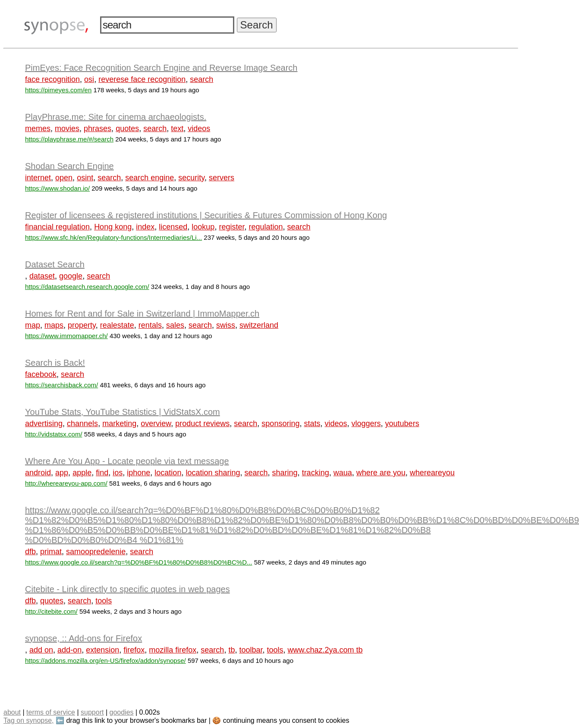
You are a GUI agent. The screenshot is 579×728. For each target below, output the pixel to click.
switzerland (259, 325)
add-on (69, 650)
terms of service (51, 712)
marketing (119, 424)
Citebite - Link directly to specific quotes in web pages (127, 589)
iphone (138, 473)
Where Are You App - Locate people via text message (127, 461)
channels (82, 424)
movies (67, 129)
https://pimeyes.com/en (58, 90)
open (64, 178)
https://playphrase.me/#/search (69, 139)
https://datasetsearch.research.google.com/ (87, 287)
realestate (117, 325)
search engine (149, 178)
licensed (173, 227)
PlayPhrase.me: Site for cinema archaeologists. (116, 117)
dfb (30, 552)
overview (156, 424)
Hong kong (113, 227)
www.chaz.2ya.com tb (325, 650)
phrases (98, 129)
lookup (203, 227)
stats (312, 424)
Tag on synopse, (29, 720)
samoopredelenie (96, 552)
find (102, 473)
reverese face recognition (142, 79)
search (201, 79)
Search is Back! (55, 363)
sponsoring (280, 424)
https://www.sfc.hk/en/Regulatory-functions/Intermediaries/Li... (113, 237)
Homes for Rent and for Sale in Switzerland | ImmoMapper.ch (142, 314)
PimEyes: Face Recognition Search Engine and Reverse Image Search (161, 68)
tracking (316, 473)
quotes (127, 129)
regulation (266, 227)
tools (104, 601)
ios (118, 473)
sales (175, 325)
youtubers (402, 424)
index (145, 227)
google (71, 276)
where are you (381, 473)
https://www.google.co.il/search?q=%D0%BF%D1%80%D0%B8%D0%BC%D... (139, 562)
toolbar (251, 650)
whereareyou (432, 473)
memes (38, 129)
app (62, 473)
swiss (226, 325)
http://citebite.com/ (51, 611)
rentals (150, 325)
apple (82, 473)
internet (38, 178)
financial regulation (57, 227)
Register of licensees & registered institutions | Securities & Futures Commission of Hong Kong (206, 215)
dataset (42, 276)
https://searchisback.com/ (61, 385)
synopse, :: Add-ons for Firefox (83, 638)
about (12, 712)
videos (199, 129)
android (38, 473)
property (82, 325)
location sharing (213, 473)
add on (41, 650)
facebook (41, 374)
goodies (121, 712)
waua (343, 473)
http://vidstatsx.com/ (54, 434)
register (231, 227)
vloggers (366, 424)
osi (89, 79)
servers (222, 178)
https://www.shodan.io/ (57, 188)
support (92, 712)
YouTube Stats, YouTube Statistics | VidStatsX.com (123, 412)
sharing (285, 473)
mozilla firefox (173, 650)
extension (102, 650)
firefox (134, 650)
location (168, 473)
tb (231, 650)
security (191, 178)
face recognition (52, 79)
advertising (44, 424)
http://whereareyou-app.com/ (66, 483)
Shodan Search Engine (69, 166)
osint (85, 178)
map (33, 325)
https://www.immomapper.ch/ (66, 336)
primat (51, 552)
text (177, 129)
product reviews (202, 424)
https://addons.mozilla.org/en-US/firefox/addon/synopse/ (105, 661)
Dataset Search (55, 264)
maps (54, 325)
